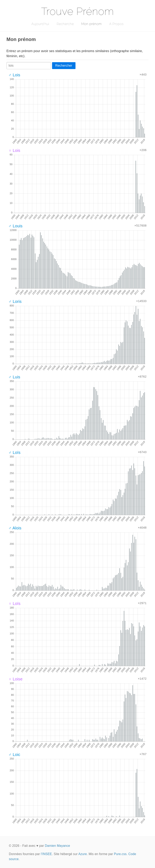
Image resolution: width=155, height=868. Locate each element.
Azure (83, 854)
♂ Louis (16, 226)
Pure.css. (121, 854)
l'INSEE (46, 854)
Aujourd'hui (40, 24)
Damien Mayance (57, 846)
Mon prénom (92, 24)
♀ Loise (16, 679)
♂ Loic (14, 755)
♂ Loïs (14, 452)
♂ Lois (14, 75)
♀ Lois (14, 150)
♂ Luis (14, 377)
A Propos (116, 24)
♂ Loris (15, 301)
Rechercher (64, 66)
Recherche (65, 24)
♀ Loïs (14, 604)
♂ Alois (15, 528)
